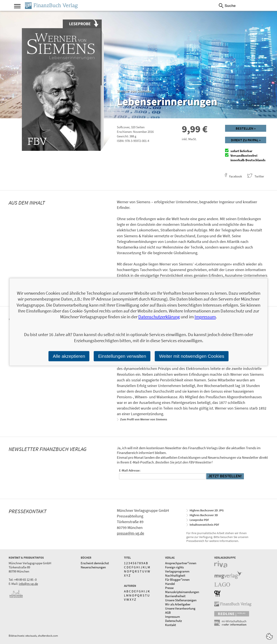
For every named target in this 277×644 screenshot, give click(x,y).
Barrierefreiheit (175, 596)
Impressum (172, 617)
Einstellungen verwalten (122, 356)
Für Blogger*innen (177, 580)
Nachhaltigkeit (175, 575)
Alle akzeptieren (69, 356)
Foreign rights (174, 567)
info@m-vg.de (28, 584)
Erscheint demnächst (95, 563)
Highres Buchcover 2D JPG (207, 510)
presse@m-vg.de (130, 533)
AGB (168, 612)
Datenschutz (173, 621)
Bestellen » (246, 128)
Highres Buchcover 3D (204, 515)
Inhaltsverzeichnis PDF (204, 525)
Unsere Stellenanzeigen (181, 600)
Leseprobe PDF (199, 520)
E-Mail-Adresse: (130, 470)
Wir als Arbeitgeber (178, 604)
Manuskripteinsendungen (182, 592)
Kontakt (171, 625)
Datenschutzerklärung (159, 317)
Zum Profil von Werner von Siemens (144, 419)
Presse (169, 588)
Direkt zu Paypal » (246, 140)
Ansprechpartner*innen (181, 563)
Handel (170, 584)
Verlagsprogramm (177, 571)
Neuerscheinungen (93, 567)
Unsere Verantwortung (180, 608)
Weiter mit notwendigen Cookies (192, 356)
